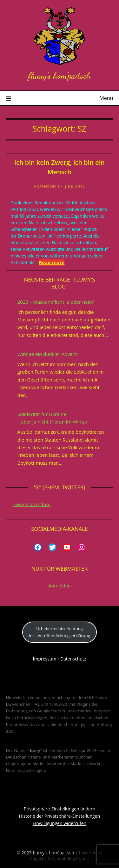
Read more (52, 262)
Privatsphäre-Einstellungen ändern (60, 809)
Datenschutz (73, 659)
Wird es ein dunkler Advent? (48, 354)
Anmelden (60, 586)
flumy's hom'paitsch (60, 75)
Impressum (45, 659)
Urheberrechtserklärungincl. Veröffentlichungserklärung (60, 632)
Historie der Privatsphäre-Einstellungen (60, 816)
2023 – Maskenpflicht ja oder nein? (56, 302)
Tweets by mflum (32, 504)
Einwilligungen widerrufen (60, 823)
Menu (106, 98)
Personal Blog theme (68, 859)
